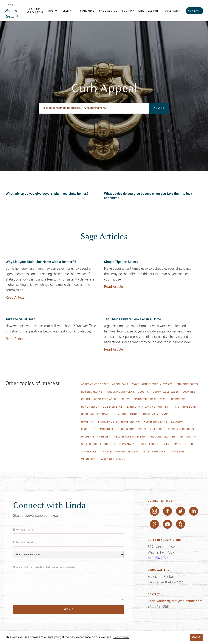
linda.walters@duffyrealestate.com (175, 601)
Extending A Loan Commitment (148, 407)
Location (177, 422)
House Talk (171, 11)
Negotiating (126, 429)
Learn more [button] (121, 637)
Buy (51, 11)
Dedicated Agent (106, 399)
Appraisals (120, 384)
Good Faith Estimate (96, 414)
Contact (195, 11)
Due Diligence (113, 407)
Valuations (89, 459)
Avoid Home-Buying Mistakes (152, 384)
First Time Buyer (186, 407)
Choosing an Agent (121, 392)
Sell (66, 11)
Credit (86, 399)
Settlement (150, 444)
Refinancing (187, 437)
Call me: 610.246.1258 (35, 11)
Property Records (151, 429)
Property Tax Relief (96, 437)
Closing (143, 392)
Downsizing (179, 399)
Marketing (89, 429)
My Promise (86, 11)
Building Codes (187, 384)
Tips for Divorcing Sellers (120, 452)
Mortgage (107, 429)
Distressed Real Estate (150, 399)
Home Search (131, 422)
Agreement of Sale (95, 384)
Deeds (126, 399)
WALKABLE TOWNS (113, 459)
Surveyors (89, 452)
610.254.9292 (158, 558)
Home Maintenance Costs (99, 422)
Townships (177, 452)
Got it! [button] (196, 637)
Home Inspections (127, 414)
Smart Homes (171, 444)
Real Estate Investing (130, 437)
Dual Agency (90, 407)
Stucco (190, 444)
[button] (53, 11)
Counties (189, 392)
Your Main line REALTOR (140, 11)
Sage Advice (108, 11)
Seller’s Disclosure (96, 444)
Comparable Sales (166, 392)
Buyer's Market (92, 392)
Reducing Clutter (162, 437)
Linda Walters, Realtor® (11, 11)
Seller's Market (126, 444)
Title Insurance (154, 452)
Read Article (15, 297)
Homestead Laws (156, 422)
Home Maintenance (157, 414)
